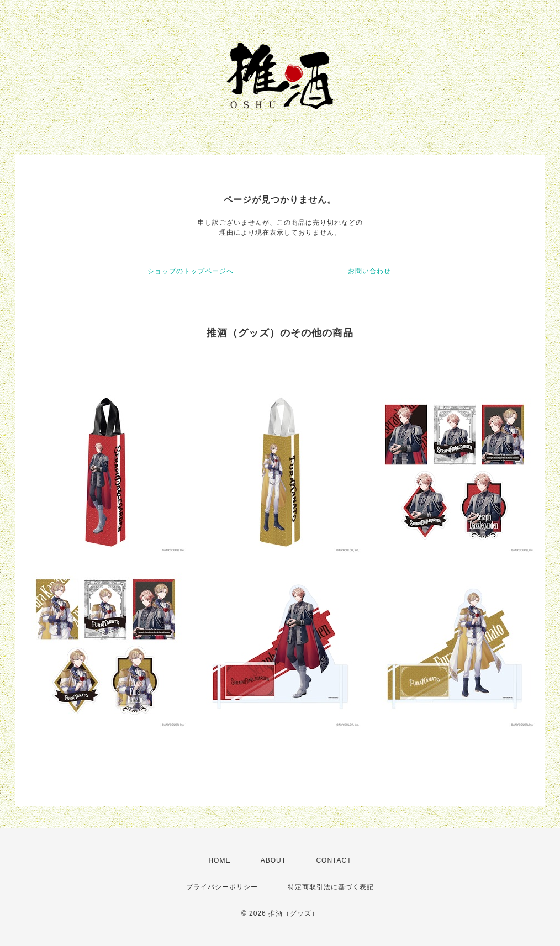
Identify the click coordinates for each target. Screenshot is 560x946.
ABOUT (273, 860)
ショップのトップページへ (191, 271)
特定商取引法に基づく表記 (331, 887)
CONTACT (334, 860)
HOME (219, 860)
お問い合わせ (369, 271)
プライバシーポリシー (222, 887)
